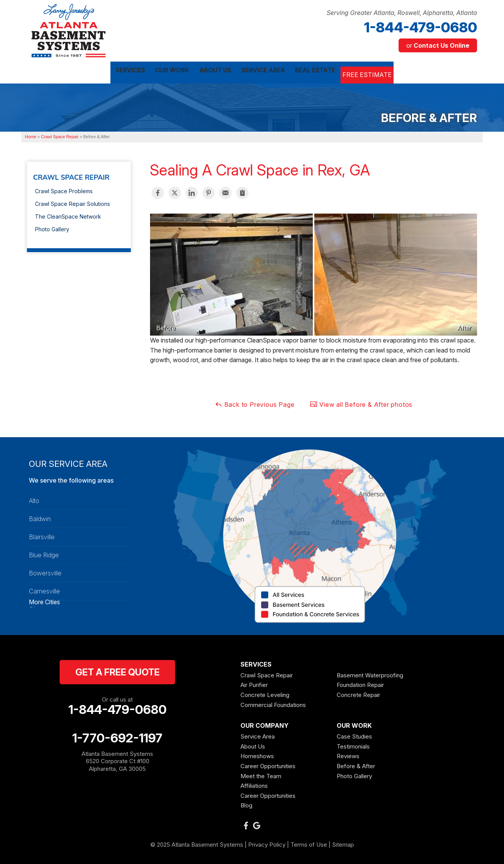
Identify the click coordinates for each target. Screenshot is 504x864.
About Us (253, 745)
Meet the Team (261, 774)
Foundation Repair (360, 683)
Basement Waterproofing (370, 674)
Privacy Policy (267, 843)
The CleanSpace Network (68, 215)
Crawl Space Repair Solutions (73, 202)
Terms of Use (309, 843)
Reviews (348, 755)
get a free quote (118, 671)
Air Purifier (254, 683)
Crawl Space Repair (71, 176)
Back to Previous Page (255, 403)
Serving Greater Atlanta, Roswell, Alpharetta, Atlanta (402, 13)
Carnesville (44, 590)
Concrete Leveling (265, 693)
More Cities (44, 600)
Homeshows (257, 755)
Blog (246, 804)
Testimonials (353, 745)
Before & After (356, 765)
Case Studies (354, 735)
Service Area (258, 735)
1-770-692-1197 (117, 737)
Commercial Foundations (273, 703)
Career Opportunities (268, 765)
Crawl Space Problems (64, 190)
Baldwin (40, 517)
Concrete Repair (358, 693)
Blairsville (42, 535)
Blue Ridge (44, 553)
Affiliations (254, 784)
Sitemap (343, 843)
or (438, 45)
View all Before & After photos (361, 403)
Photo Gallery (52, 228)
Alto (34, 499)
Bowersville (45, 572)
